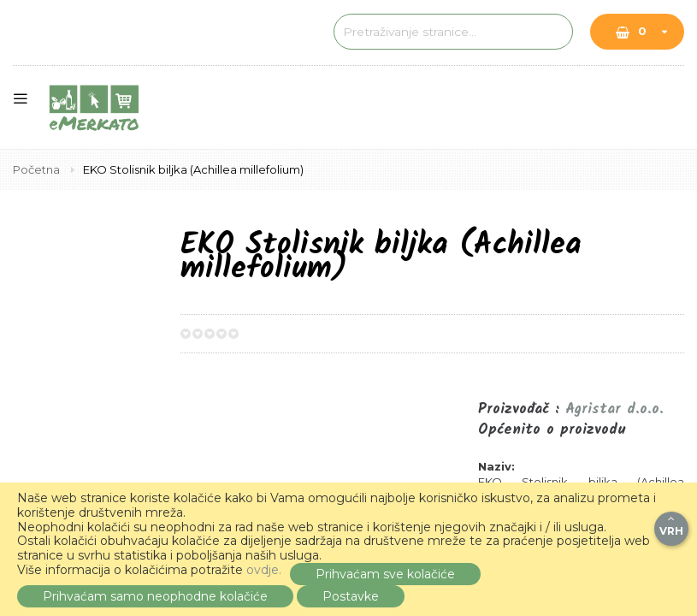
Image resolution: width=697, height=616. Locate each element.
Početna (38, 169)
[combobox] (436, 32)
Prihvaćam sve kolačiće (385, 574)
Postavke (351, 596)
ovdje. (264, 570)
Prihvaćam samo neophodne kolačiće (155, 596)
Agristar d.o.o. (614, 409)
